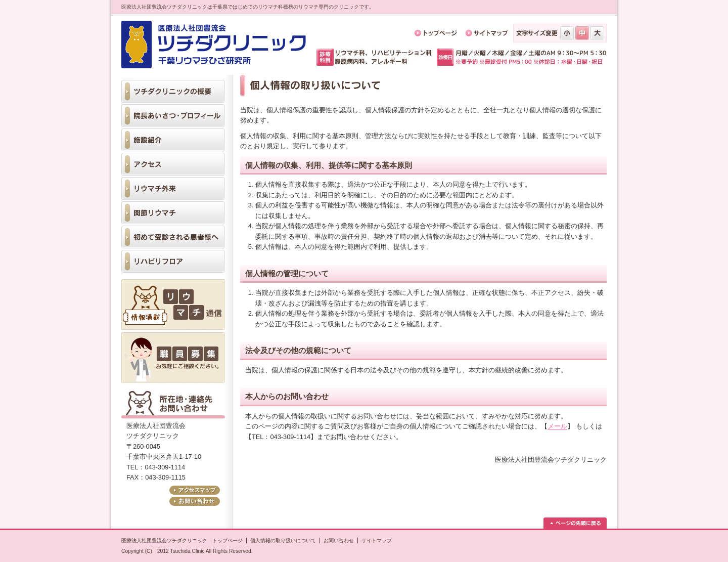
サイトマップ (377, 541)
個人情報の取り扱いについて (283, 541)
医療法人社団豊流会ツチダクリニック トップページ (182, 541)
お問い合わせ (339, 541)
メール (557, 426)
